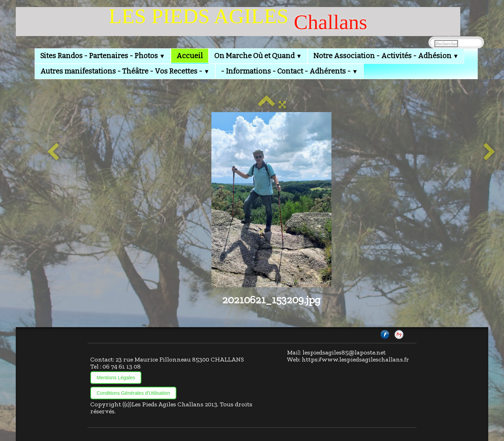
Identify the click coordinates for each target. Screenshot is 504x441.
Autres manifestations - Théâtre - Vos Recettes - (125, 71)
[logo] (238, 22)
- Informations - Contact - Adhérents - (289, 71)
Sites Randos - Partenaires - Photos (103, 56)
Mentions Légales (116, 378)
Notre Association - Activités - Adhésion (386, 56)
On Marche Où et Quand (258, 56)
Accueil (190, 56)
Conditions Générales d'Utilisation (133, 393)
